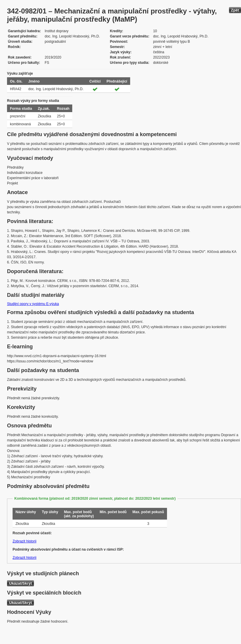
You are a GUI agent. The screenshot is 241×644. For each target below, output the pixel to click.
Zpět (235, 10)
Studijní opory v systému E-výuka (33, 304)
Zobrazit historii (24, 541)
